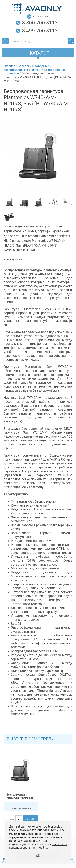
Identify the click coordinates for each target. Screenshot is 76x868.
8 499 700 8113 (40, 31)
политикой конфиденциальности (38, 846)
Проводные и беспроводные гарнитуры (28, 68)
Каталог (24, 66)
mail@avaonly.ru (41, 17)
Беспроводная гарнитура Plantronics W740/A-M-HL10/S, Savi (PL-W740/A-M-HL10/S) (21, 796)
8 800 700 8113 (40, 23)
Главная (9, 66)
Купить (30, 819)
